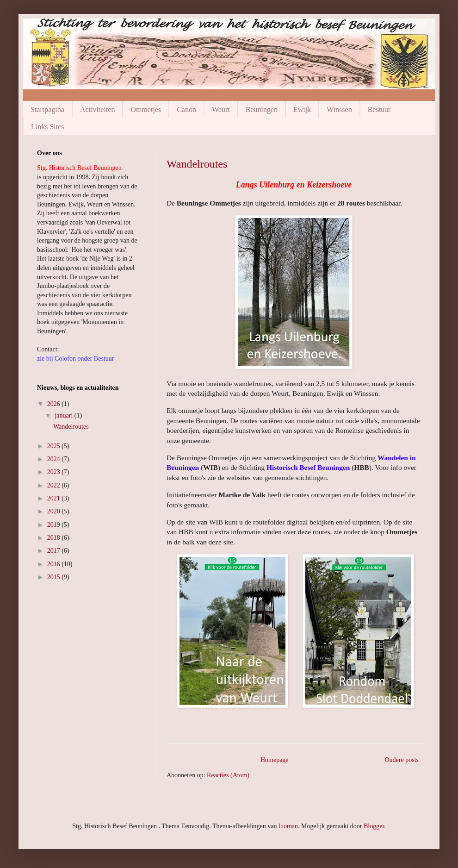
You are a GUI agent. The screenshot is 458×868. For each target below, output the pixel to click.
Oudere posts (402, 760)
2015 (55, 577)
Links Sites (48, 127)
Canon (186, 109)
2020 (55, 511)
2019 (55, 525)
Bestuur (379, 109)
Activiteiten (98, 109)
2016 (55, 564)
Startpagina (47, 109)
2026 (55, 404)
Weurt (221, 109)
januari (64, 415)
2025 (55, 446)
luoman (288, 826)
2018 (55, 538)
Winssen (339, 109)
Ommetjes (146, 109)
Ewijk (302, 109)
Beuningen (262, 109)
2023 (55, 472)
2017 (55, 551)
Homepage (275, 760)
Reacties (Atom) (228, 775)
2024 (55, 459)
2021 (55, 498)
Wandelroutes (197, 164)
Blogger (374, 826)
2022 (55, 485)
